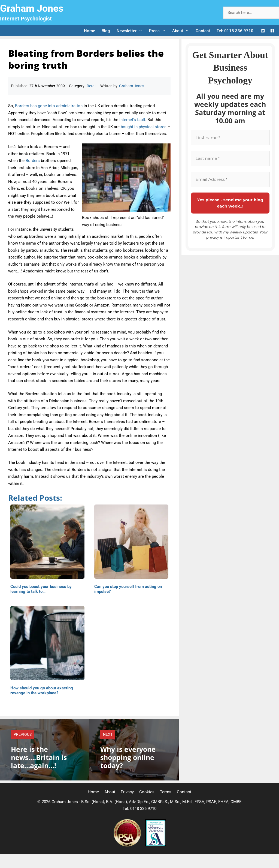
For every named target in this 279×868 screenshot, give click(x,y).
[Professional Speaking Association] (128, 845)
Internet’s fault (132, 120)
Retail (91, 86)
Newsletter (131, 31)
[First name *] (230, 138)
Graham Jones (32, 8)
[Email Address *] (230, 180)
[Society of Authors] (155, 845)
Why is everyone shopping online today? (128, 757)
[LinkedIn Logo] (263, 31)
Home (90, 31)
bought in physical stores (144, 127)
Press (159, 31)
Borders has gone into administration (49, 106)
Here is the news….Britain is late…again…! (39, 757)
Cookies (147, 792)
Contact (203, 31)
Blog (106, 31)
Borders (33, 161)
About (182, 31)
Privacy (127, 792)
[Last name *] (230, 159)
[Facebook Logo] (272, 31)
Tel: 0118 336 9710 (235, 31)
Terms (166, 792)
